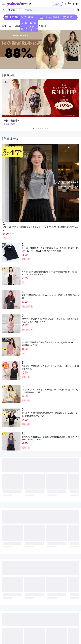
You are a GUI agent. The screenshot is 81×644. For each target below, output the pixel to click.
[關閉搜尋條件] (21, 10)
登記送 (25, 18)
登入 (57, 4)
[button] (36, 68)
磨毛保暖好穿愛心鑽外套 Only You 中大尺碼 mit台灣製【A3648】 (50, 297)
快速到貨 (36, 18)
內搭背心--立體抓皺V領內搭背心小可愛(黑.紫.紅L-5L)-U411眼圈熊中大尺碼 (50, 367)
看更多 (33, 29)
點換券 (22, 18)
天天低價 (22, 24)
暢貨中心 (32, 18)
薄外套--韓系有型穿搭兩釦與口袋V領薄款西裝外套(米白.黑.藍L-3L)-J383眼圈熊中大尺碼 (50, 273)
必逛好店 (31, 24)
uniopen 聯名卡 (50, 17)
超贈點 (68, 17)
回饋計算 (29, 18)
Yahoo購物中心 (19, 4)
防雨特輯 (26, 24)
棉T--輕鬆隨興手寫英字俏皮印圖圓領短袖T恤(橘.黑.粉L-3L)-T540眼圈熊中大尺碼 (50, 344)
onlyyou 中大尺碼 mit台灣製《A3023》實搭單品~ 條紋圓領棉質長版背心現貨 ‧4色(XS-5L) (50, 320)
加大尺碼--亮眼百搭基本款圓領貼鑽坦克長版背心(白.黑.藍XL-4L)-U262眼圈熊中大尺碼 (50, 438)
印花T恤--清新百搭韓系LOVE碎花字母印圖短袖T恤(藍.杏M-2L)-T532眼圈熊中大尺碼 (50, 391)
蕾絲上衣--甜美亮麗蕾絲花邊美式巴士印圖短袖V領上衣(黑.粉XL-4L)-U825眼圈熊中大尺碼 (50, 415)
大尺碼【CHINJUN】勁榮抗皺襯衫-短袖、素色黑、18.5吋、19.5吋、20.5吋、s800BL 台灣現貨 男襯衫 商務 (50, 249)
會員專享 (24, 29)
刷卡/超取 (35, 24)
